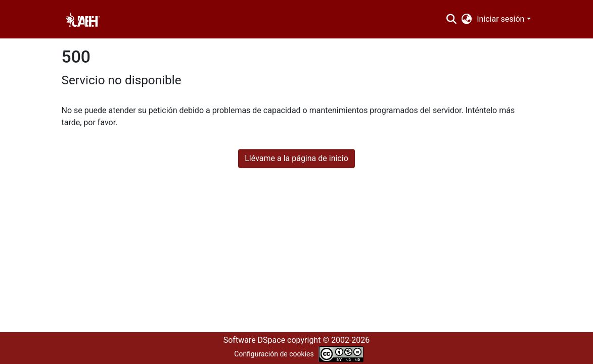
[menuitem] (467, 19)
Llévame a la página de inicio (296, 158)
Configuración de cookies (274, 354)
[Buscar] (451, 19)
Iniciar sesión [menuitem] (500, 19)
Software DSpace (254, 340)
